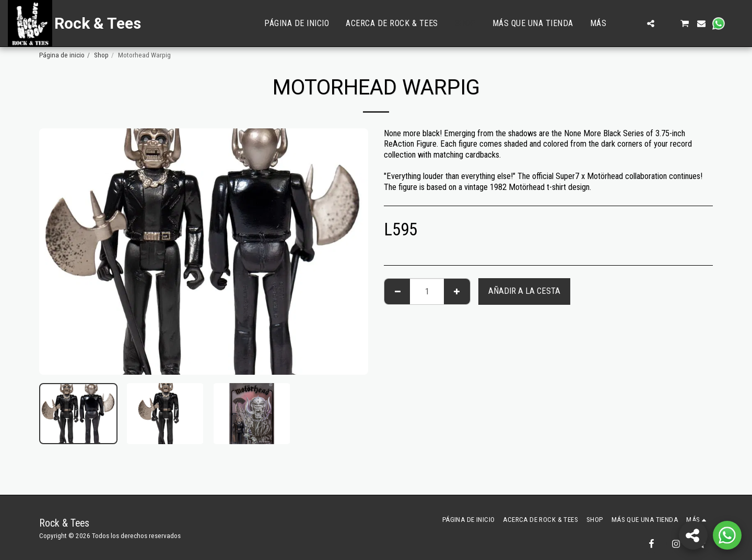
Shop (101, 55)
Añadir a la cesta (524, 291)
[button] (634, 23)
